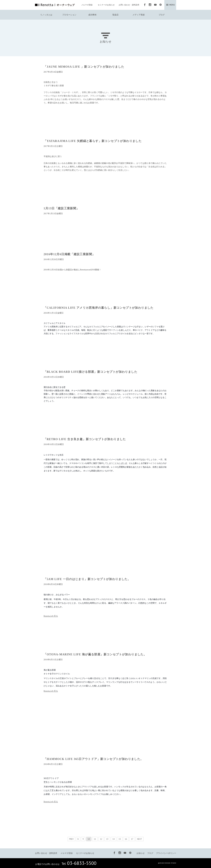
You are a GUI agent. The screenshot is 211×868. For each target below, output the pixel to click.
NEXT (140, 839)
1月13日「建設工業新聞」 (61, 208)
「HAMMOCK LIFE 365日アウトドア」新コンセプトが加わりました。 (94, 759)
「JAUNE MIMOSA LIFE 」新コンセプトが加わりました (84, 67)
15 (120, 839)
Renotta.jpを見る (51, 616)
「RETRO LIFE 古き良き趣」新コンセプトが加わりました (85, 439)
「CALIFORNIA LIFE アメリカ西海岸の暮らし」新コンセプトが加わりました (99, 308)
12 (101, 839)
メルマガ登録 (87, 5)
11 (95, 839)
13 (107, 839)
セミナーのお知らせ (106, 5)
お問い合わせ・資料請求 (129, 5)
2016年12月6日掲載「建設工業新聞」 (69, 254)
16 (126, 839)
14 (113, 839)
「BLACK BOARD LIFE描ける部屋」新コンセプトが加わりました (90, 372)
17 (132, 839)
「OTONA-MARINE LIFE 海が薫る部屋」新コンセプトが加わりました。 (95, 654)
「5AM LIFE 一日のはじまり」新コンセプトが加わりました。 (87, 579)
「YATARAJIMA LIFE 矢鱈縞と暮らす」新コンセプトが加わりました (93, 141)
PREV (71, 839)
